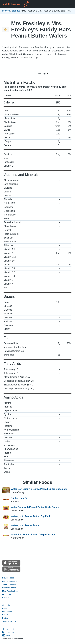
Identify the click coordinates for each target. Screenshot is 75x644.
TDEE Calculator (9, 585)
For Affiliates (7, 612)
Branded (16, 11)
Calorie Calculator (10, 581)
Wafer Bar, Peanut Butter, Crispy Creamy (33, 534)
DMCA (5, 618)
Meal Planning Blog (10, 591)
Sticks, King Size (20, 498)
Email (6, 635)
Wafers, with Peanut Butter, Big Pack (31, 516)
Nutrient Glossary (9, 588)
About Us (6, 605)
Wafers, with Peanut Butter (25, 525)
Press (5, 608)
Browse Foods (8, 578)
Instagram (8, 632)
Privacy (5, 615)
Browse (6, 11)
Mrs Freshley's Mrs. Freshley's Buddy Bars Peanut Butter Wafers (41, 29)
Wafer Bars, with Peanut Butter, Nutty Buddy (35, 507)
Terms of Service (9, 621)
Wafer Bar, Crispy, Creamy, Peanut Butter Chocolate (39, 489)
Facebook (8, 629)
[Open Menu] (70, 4)
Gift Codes (7, 594)
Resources (7, 598)
